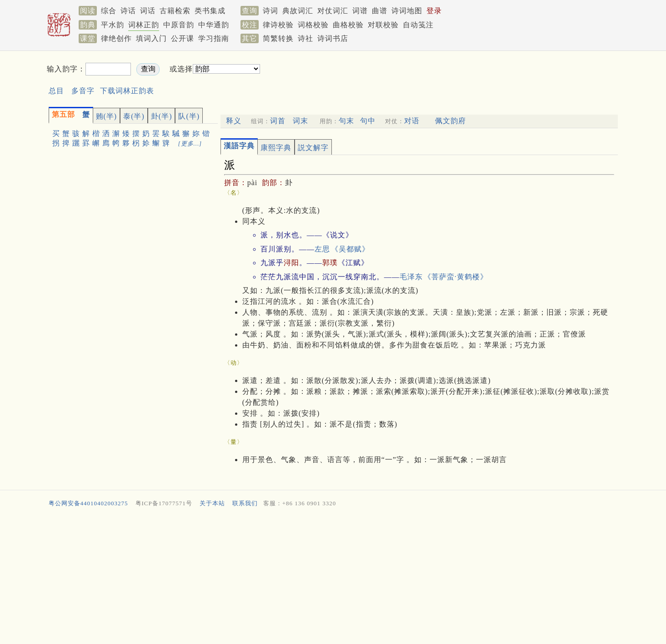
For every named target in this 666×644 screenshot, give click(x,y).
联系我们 (245, 503)
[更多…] (190, 143)
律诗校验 (278, 25)
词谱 (360, 11)
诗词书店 (333, 38)
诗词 (270, 11)
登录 (434, 11)
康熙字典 (276, 148)
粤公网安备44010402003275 (88, 503)
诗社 (305, 38)
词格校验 (313, 25)
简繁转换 (278, 38)
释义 (234, 121)
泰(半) (134, 116)
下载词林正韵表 (127, 91)
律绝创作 (116, 38)
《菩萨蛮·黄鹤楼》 (456, 277)
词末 (300, 121)
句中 (368, 121)
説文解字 (313, 148)
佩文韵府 (451, 121)
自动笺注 (418, 25)
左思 (322, 249)
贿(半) (107, 116)
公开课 (183, 38)
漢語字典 (239, 146)
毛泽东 (411, 277)
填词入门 (151, 38)
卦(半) (162, 116)
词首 (278, 121)
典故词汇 (298, 11)
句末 (346, 121)
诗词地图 (407, 11)
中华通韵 (214, 25)
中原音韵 (179, 25)
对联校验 (383, 25)
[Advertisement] (320, 578)
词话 (148, 11)
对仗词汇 (333, 11)
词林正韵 (144, 25)
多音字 (83, 91)
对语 (412, 121)
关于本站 (212, 503)
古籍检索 (175, 11)
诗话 (128, 11)
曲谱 (380, 11)
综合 (109, 11)
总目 (56, 91)
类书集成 (210, 11)
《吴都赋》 (350, 249)
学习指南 (214, 38)
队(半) (189, 116)
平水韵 (113, 25)
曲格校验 (348, 25)
